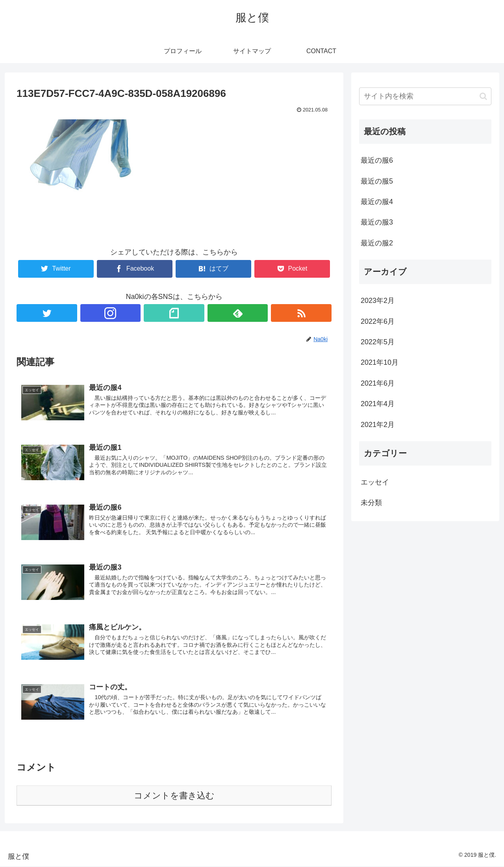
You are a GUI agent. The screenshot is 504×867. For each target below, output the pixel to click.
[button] (483, 96)
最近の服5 (377, 181)
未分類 (371, 503)
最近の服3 (377, 222)
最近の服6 (377, 160)
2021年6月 (378, 383)
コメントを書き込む (174, 796)
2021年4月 (378, 404)
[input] (425, 96)
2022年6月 (378, 321)
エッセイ (375, 482)
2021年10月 (380, 362)
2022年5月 (378, 342)
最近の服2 (377, 243)
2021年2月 (378, 425)
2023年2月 (378, 301)
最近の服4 (377, 202)
